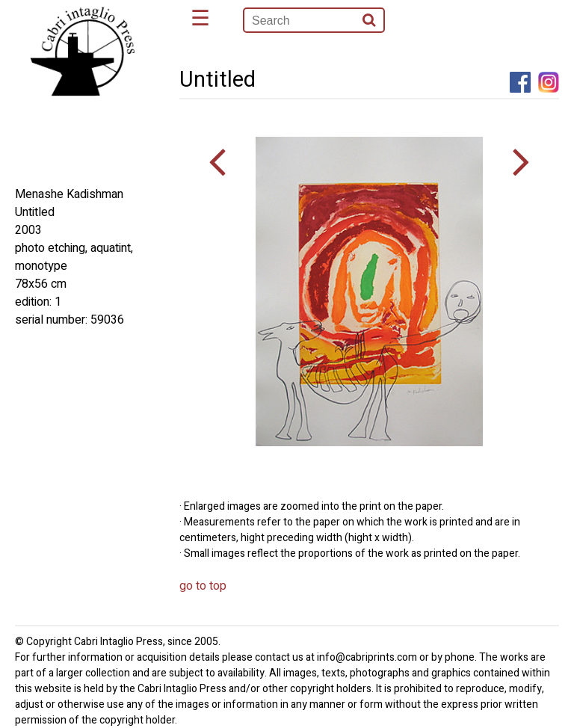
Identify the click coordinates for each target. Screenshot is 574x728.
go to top (203, 586)
